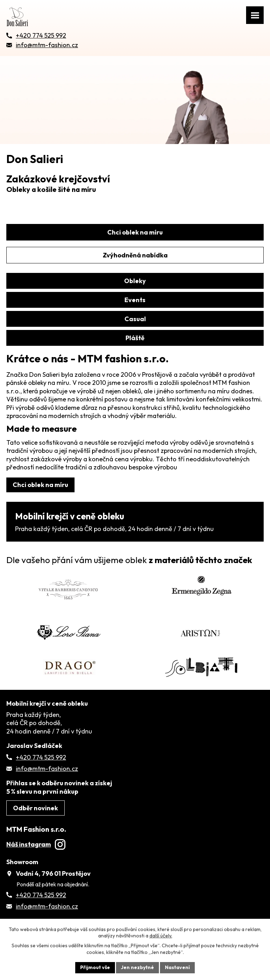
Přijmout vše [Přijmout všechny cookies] (95, 967)
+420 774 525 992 (41, 757)
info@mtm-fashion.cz (47, 769)
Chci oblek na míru (135, 232)
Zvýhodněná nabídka (135, 255)
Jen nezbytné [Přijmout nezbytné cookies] (137, 967)
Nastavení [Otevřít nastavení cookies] (177, 967)
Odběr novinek (36, 808)
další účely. (161, 936)
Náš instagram (36, 844)
